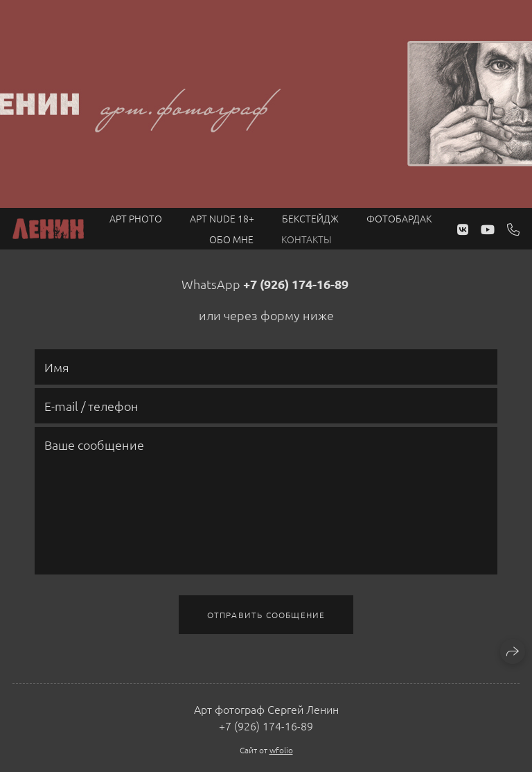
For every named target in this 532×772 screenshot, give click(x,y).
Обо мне (231, 239)
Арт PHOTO (136, 218)
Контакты (307, 239)
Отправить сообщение (266, 615)
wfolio (281, 750)
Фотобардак (399, 218)
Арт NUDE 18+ (222, 218)
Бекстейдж (310, 218)
